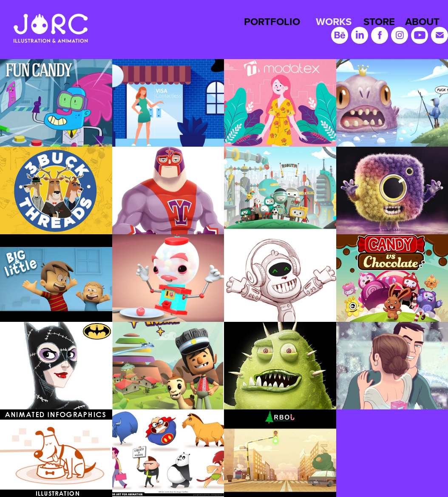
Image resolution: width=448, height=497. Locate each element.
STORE (379, 21)
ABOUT (422, 21)
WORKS (334, 21)
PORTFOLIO (272, 21)
